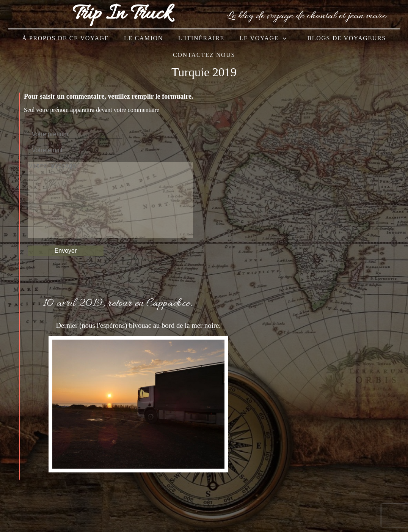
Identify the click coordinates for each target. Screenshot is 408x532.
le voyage (259, 38)
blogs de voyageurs (347, 38)
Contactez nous (204, 55)
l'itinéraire (201, 38)
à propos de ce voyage (65, 38)
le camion (144, 38)
